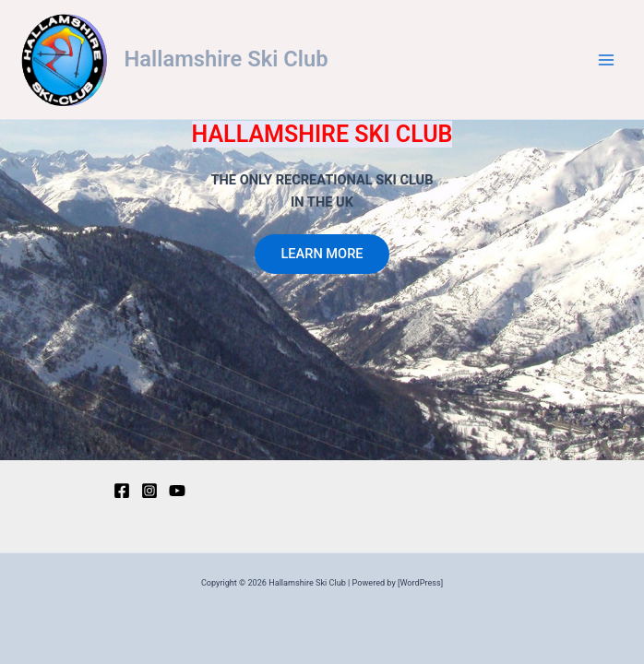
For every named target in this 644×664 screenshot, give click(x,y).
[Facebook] (122, 491)
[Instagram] (149, 491)
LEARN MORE (322, 254)
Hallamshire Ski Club (227, 59)
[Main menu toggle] (606, 60)
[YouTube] (177, 491)
